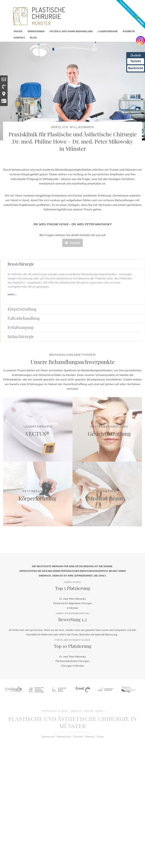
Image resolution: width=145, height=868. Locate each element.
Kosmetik (107, 491)
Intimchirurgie (21, 336)
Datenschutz (64, 737)
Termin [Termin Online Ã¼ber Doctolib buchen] (136, 61)
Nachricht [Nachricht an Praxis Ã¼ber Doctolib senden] (136, 68)
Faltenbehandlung (24, 318)
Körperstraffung (22, 309)
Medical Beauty (107, 498)
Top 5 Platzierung (73, 588)
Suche (100, 737)
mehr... (12, 294)
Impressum (48, 737)
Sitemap (90, 737)
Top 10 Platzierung (73, 646)
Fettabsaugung (21, 327)
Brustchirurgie (21, 264)
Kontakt (78, 737)
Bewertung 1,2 (72, 619)
